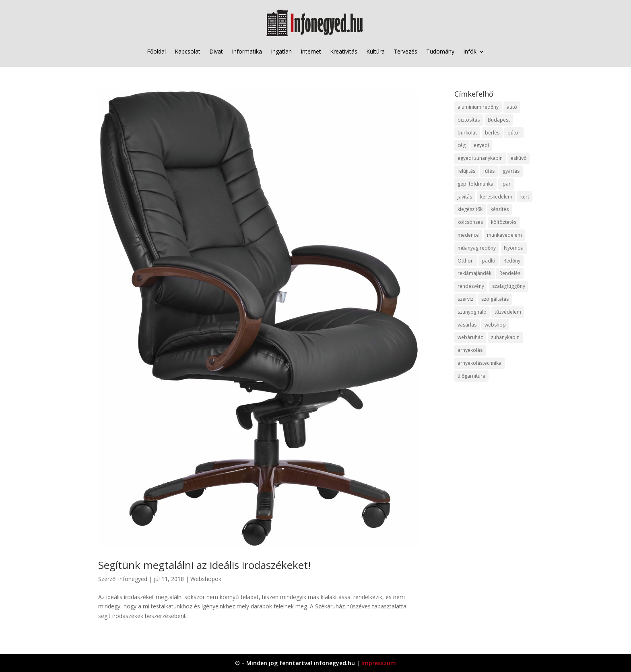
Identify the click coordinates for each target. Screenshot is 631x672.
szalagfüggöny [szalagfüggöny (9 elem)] (509, 286)
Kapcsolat (188, 51)
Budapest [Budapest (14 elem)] (499, 120)
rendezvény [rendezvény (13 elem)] (471, 286)
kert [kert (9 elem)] (525, 197)
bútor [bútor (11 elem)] (514, 133)
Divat (216, 51)
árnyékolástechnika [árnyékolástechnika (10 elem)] (479, 363)
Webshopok (206, 579)
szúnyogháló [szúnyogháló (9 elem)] (472, 312)
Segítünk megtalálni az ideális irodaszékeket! (204, 565)
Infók (470, 51)
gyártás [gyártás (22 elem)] (511, 171)
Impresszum (379, 663)
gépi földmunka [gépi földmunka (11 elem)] (475, 184)
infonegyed (133, 579)
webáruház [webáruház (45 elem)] (470, 337)
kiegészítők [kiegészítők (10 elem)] (470, 209)
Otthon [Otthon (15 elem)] (466, 261)
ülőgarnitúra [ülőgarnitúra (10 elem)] (471, 376)
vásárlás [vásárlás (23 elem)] (467, 325)
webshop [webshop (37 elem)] (495, 325)
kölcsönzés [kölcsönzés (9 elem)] (470, 222)
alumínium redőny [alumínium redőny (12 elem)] (478, 107)
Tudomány (440, 51)
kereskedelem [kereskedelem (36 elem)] (496, 197)
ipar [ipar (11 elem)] (506, 184)
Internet (311, 51)
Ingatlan (281, 51)
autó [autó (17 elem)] (512, 107)
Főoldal (156, 51)
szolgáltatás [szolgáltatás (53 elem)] (495, 299)
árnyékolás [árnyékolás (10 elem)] (470, 350)
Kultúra (375, 51)
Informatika (247, 51)
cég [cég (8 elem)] (462, 145)
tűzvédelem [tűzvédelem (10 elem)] (508, 312)
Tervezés (405, 51)
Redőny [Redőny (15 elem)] (512, 261)
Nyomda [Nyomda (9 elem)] (514, 248)
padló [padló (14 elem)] (489, 261)
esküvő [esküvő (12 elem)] (519, 158)
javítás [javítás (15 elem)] (465, 197)
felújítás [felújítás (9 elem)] (466, 171)
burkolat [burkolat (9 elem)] (467, 133)
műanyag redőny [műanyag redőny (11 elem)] (477, 248)
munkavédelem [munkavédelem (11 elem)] (504, 235)
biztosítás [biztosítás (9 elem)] (469, 120)
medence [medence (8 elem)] (468, 235)
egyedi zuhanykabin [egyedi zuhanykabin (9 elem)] (480, 158)
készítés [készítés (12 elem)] (500, 209)
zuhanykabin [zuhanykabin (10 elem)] (505, 337)
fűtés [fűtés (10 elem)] (489, 171)
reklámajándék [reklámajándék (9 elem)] (474, 273)
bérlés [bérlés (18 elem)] (492, 133)
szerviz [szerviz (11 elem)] (465, 299)
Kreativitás (344, 51)
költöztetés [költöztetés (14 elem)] (504, 222)
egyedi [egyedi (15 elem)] (481, 145)
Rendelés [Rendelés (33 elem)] (510, 273)
